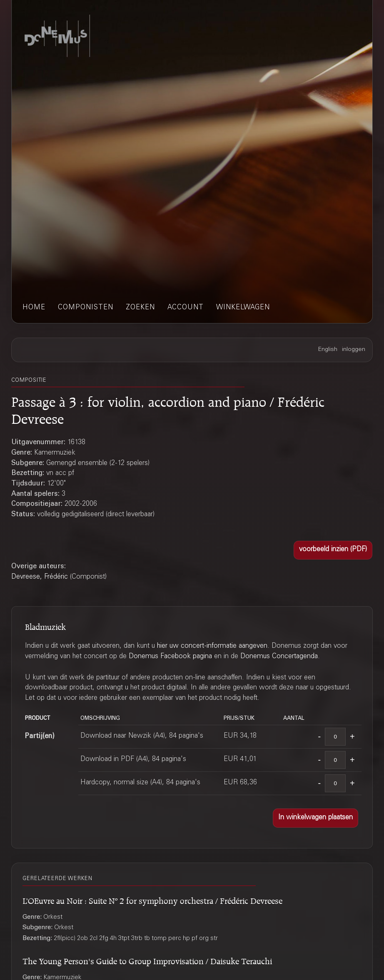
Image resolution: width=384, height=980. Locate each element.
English (328, 350)
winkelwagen (243, 308)
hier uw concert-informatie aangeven (212, 646)
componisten (86, 308)
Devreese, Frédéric (40, 577)
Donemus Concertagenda (279, 657)
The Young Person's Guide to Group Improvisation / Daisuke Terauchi (147, 960)
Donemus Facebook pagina (170, 657)
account (186, 308)
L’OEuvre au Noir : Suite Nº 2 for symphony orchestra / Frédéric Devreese (152, 899)
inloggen (354, 350)
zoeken (140, 308)
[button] (333, 550)
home (34, 308)
